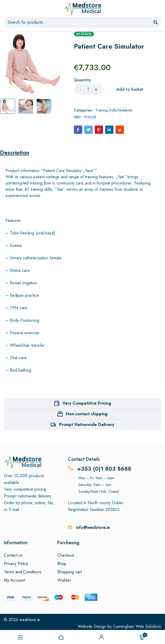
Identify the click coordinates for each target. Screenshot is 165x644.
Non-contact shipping (87, 414)
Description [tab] (15, 152)
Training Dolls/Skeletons (114, 110)
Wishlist (64, 580)
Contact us (13, 555)
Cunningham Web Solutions (137, 626)
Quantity (82, 80)
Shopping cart (69, 572)
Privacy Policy (16, 564)
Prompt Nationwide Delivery (87, 425)
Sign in (101, 637)
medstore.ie (30, 620)
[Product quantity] (88, 89)
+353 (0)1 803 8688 (104, 469)
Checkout (66, 555)
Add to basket (130, 89)
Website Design (92, 626)
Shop (62, 564)
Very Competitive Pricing (87, 403)
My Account (14, 580)
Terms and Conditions (23, 572)
